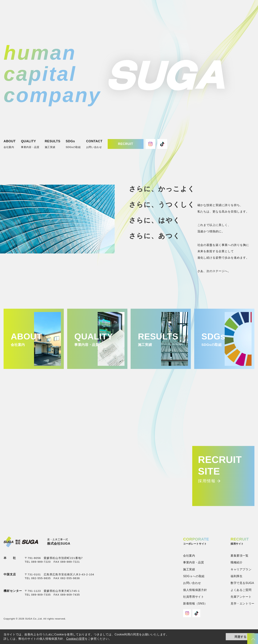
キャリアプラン (241, 569)
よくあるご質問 (241, 590)
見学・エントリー (243, 604)
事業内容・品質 (193, 562)
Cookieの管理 (75, 639)
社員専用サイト (193, 597)
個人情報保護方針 (195, 590)
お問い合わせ (192, 583)
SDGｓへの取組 (194, 576)
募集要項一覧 (240, 556)
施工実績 (189, 569)
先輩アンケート (241, 597)
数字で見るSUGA (242, 583)
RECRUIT (126, 144)
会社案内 (189, 556)
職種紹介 (237, 562)
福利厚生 (237, 576)
